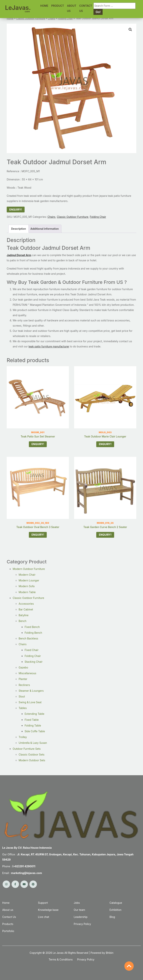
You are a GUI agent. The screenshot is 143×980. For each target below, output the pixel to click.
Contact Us (9, 917)
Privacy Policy (82, 924)
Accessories (26, 604)
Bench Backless (28, 638)
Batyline (24, 615)
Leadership (81, 917)
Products (8, 924)
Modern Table (27, 592)
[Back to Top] (129, 966)
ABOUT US (72, 8)
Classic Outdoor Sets (32, 754)
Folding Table (33, 725)
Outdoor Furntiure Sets (27, 749)
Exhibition (115, 910)
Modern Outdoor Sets (32, 760)
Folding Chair (65, 19)
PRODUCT (58, 6)
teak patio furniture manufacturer (49, 346)
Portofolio (8, 931)
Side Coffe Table (35, 731)
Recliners (24, 685)
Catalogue (116, 903)
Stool (22, 696)
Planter (23, 679)
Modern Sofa (27, 586)
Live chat (44, 917)
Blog (112, 917)
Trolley (23, 737)
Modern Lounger (29, 580)
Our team (79, 910)
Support (43, 903)
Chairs (51, 19)
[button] (130, 30)
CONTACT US (86, 8)
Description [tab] (19, 229)
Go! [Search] (98, 12)
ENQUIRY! (16, 210)
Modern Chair (27, 575)
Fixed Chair (32, 650)
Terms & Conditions (61, 959)
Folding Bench (33, 633)
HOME (44, 6)
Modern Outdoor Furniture (29, 569)
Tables (23, 708)
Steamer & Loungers (31, 691)
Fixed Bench (32, 627)
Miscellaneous (27, 673)
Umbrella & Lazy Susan (33, 743)
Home (10, 19)
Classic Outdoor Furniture (31, 19)
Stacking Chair (34, 662)
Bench (23, 621)
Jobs (77, 903)
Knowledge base (48, 910)
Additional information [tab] (45, 229)
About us (8, 910)
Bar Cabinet (26, 609)
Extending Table (34, 714)
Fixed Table (32, 720)
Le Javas (58, 953)
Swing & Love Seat (30, 702)
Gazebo (23, 667)
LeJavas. (18, 8)
